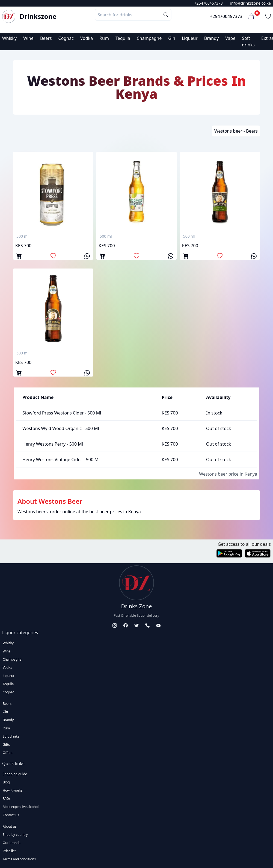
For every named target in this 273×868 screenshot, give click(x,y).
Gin (172, 38)
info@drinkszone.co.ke (250, 3)
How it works (13, 790)
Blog (6, 782)
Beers (46, 38)
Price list (9, 851)
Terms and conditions (19, 859)
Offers (8, 753)
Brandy (212, 38)
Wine (28, 38)
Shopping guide (15, 774)
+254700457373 (209, 3)
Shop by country (15, 835)
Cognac (66, 38)
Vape (230, 38)
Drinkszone (38, 16)
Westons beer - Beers (236, 131)
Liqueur (190, 38)
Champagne (149, 38)
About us (10, 826)
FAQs (7, 799)
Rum (104, 38)
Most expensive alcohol (21, 807)
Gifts (6, 745)
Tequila (123, 38)
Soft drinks (11, 736)
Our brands (11, 843)
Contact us (11, 815)
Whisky (9, 38)
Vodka (87, 38)
